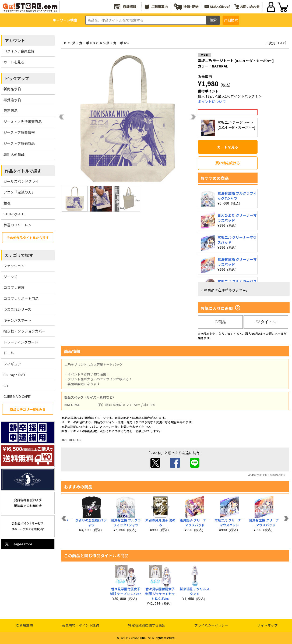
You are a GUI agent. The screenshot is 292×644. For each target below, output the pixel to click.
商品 (220, 322)
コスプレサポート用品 (21, 298)
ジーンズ (10, 277)
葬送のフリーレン (17, 225)
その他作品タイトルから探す (28, 237)
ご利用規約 (24, 625)
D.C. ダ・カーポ (77, 43)
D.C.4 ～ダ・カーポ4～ (111, 43)
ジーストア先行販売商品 (23, 122)
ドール (9, 353)
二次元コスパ (276, 43)
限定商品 (10, 111)
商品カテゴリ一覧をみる (28, 409)
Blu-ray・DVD (14, 375)
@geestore (18, 544)
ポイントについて (212, 101)
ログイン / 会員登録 (19, 51)
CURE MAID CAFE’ (17, 396)
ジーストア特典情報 (19, 132)
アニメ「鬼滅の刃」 (19, 192)
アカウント (15, 40)
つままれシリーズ (17, 309)
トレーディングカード (21, 342)
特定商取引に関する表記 (147, 625)
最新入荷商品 (14, 154)
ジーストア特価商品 (19, 143)
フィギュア (12, 364)
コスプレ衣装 (14, 287)
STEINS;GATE (14, 214)
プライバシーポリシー (211, 625)
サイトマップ (268, 625)
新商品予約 (12, 89)
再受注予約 (12, 100)
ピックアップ (17, 78)
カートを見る (14, 62)
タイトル (266, 322)
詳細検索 (231, 20)
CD (6, 386)
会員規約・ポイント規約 (81, 625)
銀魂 (7, 203)
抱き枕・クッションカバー (24, 331)
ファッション (14, 266)
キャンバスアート (17, 320)
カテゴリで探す (19, 255)
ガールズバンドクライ (21, 181)
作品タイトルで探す (23, 171)
